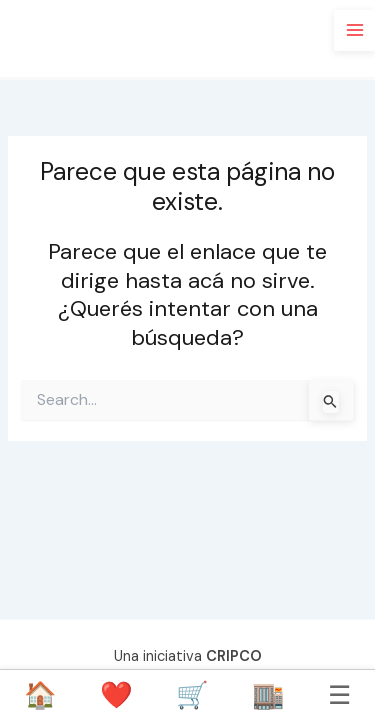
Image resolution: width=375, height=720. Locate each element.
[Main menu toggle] (354, 30)
